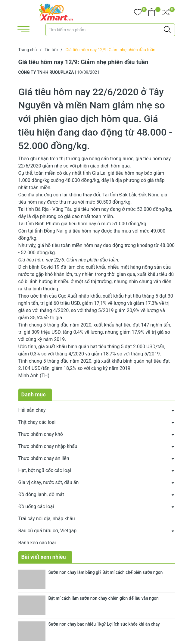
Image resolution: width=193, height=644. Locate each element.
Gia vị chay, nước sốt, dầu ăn (49, 482)
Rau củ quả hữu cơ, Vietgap (48, 531)
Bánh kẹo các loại (37, 543)
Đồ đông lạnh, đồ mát (41, 494)
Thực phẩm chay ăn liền (44, 458)
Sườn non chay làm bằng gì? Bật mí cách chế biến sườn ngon (106, 572)
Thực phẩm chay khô (41, 434)
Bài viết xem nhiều (44, 557)
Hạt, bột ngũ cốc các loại (45, 470)
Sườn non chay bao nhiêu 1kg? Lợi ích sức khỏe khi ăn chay (104, 624)
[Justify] (167, 30)
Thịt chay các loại (37, 422)
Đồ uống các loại (36, 506)
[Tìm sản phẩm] (110, 30)
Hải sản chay (32, 410)
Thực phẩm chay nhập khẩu (48, 446)
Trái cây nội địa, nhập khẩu (47, 519)
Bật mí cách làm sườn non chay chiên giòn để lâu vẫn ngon (104, 598)
